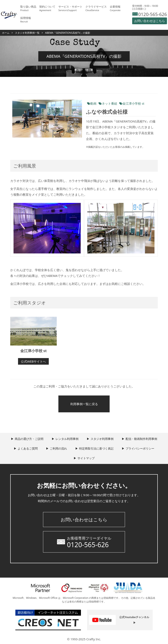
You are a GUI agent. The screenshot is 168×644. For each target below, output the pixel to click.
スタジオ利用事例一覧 (27, 33)
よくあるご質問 (28, 448)
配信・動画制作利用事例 (141, 439)
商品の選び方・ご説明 (29, 439)
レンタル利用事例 (67, 439)
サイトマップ (86, 458)
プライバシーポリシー (140, 448)
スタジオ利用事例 (102, 439)
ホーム (6, 33)
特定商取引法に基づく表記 (96, 448)
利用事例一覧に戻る (84, 404)
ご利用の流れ (58, 448)
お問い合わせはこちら (84, 519)
